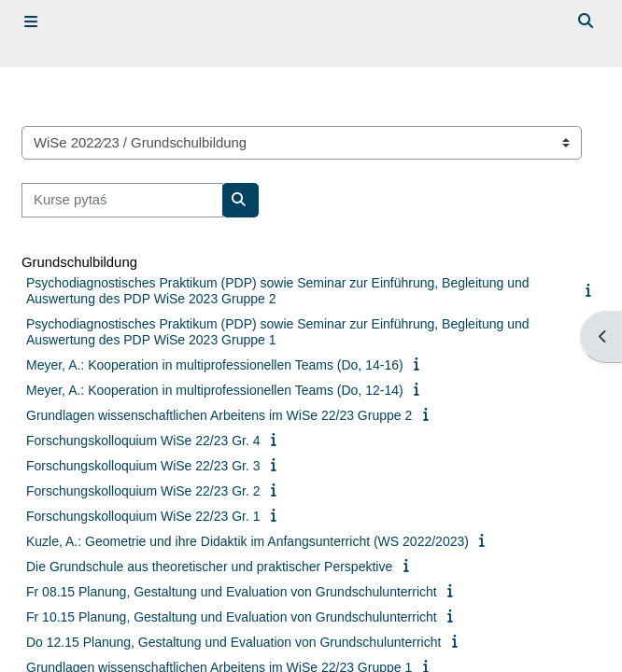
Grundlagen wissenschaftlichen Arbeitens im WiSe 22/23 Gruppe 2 (219, 415)
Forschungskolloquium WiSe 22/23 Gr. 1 (143, 516)
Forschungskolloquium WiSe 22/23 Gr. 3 (143, 466)
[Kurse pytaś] (122, 200)
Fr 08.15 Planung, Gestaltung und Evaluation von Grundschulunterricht (232, 592)
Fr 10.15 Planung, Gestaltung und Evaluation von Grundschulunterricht (232, 617)
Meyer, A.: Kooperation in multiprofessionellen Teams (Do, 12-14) (215, 390)
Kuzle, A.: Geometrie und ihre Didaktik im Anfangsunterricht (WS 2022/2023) (247, 541)
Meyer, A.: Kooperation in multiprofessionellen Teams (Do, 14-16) (215, 365)
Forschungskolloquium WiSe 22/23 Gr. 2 (143, 491)
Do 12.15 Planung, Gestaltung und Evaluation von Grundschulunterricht (233, 642)
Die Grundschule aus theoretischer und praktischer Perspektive (209, 567)
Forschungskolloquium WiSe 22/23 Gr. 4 (143, 441)
